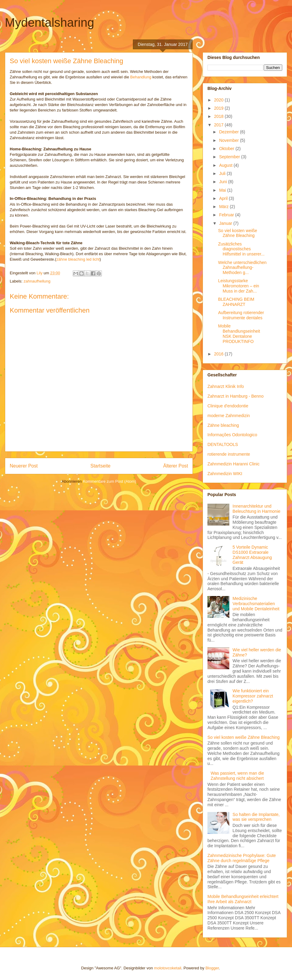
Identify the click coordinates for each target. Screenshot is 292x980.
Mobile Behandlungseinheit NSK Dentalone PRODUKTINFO (239, 334)
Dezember (229, 132)
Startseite (100, 466)
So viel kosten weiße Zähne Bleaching (238, 233)
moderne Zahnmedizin (229, 416)
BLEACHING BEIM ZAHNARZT (236, 302)
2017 (219, 125)
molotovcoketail (168, 968)
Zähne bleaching (223, 425)
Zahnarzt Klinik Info (226, 386)
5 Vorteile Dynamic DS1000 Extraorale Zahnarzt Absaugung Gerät (252, 555)
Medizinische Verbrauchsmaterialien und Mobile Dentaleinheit (256, 604)
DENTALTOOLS (223, 444)
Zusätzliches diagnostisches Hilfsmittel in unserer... (241, 249)
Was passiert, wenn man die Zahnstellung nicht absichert (237, 776)
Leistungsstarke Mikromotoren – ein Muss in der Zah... (239, 286)
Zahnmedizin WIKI (225, 474)
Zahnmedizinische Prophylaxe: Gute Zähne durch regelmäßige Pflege (242, 858)
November (229, 140)
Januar (226, 223)
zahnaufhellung (37, 281)
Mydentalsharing (50, 22)
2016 (219, 354)
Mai (223, 190)
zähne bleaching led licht (78, 259)
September (230, 157)
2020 (219, 100)
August (226, 165)
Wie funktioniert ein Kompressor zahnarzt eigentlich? (253, 696)
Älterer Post (176, 466)
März (224, 207)
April (224, 198)
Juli (223, 173)
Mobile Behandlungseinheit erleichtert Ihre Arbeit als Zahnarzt (243, 899)
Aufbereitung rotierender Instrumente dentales (241, 315)
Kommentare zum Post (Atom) (110, 481)
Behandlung (141, 77)
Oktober (227, 149)
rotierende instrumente (229, 454)
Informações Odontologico (232, 435)
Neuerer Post (24, 466)
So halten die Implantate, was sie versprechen (256, 817)
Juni (224, 182)
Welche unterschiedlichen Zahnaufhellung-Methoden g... (242, 268)
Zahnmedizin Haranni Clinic (233, 464)
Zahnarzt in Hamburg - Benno (235, 396)
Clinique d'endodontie (228, 406)
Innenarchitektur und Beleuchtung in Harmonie (257, 509)
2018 (219, 116)
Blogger (212, 968)
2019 (219, 108)
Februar (227, 215)
